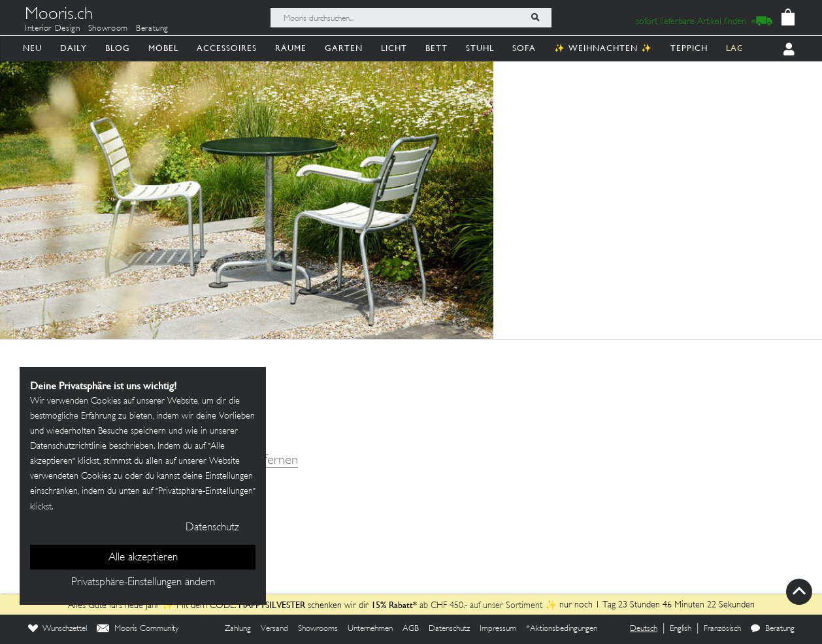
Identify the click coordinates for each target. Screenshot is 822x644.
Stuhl (480, 48)
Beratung (152, 29)
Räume (291, 48)
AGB (411, 629)
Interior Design (53, 29)
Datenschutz (449, 629)
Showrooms (318, 629)
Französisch (722, 629)
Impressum (498, 629)
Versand (274, 629)
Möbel (163, 48)
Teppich (689, 48)
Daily (74, 48)
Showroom (108, 29)
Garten (344, 48)
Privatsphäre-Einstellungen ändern (143, 583)
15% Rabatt (392, 605)
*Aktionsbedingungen (562, 629)
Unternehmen (370, 629)
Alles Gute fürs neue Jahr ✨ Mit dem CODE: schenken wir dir (220, 606)
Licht (394, 48)
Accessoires (227, 48)
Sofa (524, 48)
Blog (118, 48)
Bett (436, 48)
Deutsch (644, 629)
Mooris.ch (59, 16)
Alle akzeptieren (143, 558)
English (681, 629)
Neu (32, 48)
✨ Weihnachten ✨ (603, 48)
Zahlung (238, 629)
